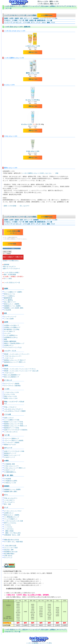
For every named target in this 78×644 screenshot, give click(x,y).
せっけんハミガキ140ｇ (33, 100)
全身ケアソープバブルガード (11, 269)
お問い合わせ (8, 556)
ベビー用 (21, 20)
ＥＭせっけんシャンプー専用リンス (15, 468)
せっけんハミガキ (27, 124)
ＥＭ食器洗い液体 (9, 464)
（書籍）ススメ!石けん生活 (12, 533)
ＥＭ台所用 (7, 310)
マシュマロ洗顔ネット (11, 519)
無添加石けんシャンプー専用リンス (15, 362)
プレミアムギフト (9, 502)
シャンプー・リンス (10, 351)
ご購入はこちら (33, 52)
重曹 (27, 20)
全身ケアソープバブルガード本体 (14, 451)
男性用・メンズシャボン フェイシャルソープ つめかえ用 (21, 371)
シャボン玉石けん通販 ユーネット (13, 232)
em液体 (6, 461)
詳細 (57, 173)
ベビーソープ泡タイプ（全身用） (14, 441)
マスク (53, 23)
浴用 (21, 18)
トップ (6, 15)
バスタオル (7, 525)
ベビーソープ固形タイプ (11, 439)
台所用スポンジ (9, 345)
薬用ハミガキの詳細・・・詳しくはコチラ (17, 206)
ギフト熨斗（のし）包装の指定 (13, 542)
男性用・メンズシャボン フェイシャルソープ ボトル (20, 369)
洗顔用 (17, 18)
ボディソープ (28, 18)
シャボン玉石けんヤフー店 (12, 283)
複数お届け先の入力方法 (11, 540)
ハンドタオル (8, 527)
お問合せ (53, 6)
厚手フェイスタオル (10, 523)
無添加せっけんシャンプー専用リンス (15, 426)
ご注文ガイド (26, 6)
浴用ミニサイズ (9, 418)
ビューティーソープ (10, 317)
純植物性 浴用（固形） (11, 491)
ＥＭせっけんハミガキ (33, 151)
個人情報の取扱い (9, 554)
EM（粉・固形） (9, 475)
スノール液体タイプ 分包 (12, 420)
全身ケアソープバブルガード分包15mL (16, 430)
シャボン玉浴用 (9, 319)
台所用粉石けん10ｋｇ (11, 337)
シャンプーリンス (45, 18)
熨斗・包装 (7, 504)
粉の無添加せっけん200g (12, 329)
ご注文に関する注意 (10, 546)
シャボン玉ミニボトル (11, 432)
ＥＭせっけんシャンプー (11, 466)
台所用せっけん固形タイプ (12, 327)
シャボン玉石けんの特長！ (12, 273)
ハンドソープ (8, 23)
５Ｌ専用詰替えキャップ (11, 517)
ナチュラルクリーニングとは (13, 347)
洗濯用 (6, 18)
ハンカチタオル (9, 529)
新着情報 (6, 265)
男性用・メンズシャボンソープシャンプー (17, 354)
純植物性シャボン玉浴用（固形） (14, 308)
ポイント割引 (8, 279)
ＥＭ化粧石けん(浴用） (11, 481)
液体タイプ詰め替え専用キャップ (14, 343)
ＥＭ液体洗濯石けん (10, 472)
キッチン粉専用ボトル (11, 335)
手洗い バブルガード (10, 407)
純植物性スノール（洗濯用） (13, 306)
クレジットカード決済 (11, 548)
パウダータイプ (9, 373)
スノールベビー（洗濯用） (12, 443)
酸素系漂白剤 (41, 20)
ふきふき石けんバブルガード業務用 (15, 411)
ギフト (33, 23)
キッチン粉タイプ (9, 331)
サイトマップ (61, 6)
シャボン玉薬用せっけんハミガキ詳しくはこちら (37, 173)
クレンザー (7, 333)
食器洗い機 (33, 20)
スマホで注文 (12, 244)
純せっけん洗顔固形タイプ (12, 375)
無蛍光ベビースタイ (10, 445)
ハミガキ (55, 18)
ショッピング (35, 6)
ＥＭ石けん (7, 20)
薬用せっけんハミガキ (33, 73)
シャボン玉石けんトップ (12, 6)
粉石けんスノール (9, 294)
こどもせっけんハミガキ (33, 46)
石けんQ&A (45, 6)
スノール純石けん (9, 296)
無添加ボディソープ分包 (11, 428)
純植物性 (36, 18)
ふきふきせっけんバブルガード (13, 409)
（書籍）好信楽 (9, 531)
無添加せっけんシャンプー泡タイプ (15, 360)
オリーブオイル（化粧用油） (13, 386)
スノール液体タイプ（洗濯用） (13, 292)
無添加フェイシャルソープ (12, 455)
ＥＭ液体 (15, 20)
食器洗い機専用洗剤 (10, 341)
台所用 (11, 18)
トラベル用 (26, 23)
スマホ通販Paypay (47, 15)
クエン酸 (49, 20)
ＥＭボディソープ (9, 457)
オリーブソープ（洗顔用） (12, 384)
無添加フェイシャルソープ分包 (13, 422)
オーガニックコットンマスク (13, 511)
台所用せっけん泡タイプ (11, 325)
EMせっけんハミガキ (10, 396)
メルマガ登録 (32, 15)
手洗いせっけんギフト (9, 267)
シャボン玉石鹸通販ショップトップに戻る (39, 642)
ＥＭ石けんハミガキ (10, 483)
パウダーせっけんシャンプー (13, 356)
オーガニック (17, 23)
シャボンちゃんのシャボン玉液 (13, 521)
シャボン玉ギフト (9, 500)
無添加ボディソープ (10, 453)
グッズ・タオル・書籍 (43, 23)
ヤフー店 (9, 8)
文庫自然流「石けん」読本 (12, 535)
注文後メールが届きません (13, 260)
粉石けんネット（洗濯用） (12, 304)
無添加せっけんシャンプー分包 (13, 424)
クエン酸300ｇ (9, 300)
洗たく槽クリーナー (10, 302)
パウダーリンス (9, 358)
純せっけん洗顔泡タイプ (11, 377)
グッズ (6, 508)
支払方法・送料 (9, 550)
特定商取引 (11, 552)
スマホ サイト (71, 6)
